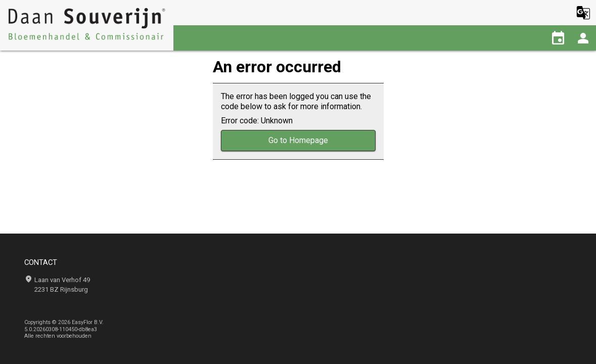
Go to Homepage (298, 140)
